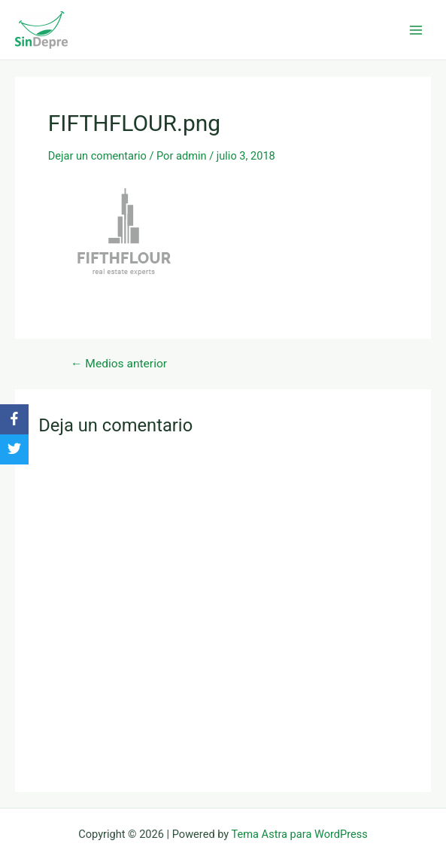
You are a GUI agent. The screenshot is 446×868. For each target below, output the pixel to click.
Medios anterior (119, 364)
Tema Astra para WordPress (300, 834)
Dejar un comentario (97, 156)
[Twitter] (14, 449)
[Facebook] (14, 419)
